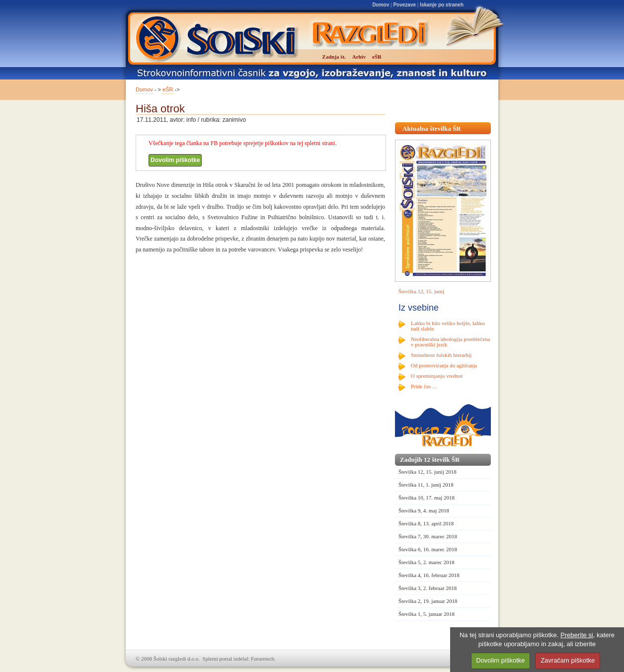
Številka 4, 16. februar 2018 (429, 575)
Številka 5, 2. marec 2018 (426, 562)
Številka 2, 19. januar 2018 (428, 601)
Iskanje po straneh (442, 5)
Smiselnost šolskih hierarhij (441, 355)
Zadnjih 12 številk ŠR (430, 460)
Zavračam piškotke (568, 660)
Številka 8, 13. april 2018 (426, 523)
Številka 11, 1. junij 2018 (426, 485)
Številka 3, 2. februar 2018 (428, 588)
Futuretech (263, 659)
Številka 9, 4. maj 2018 (424, 510)
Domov (381, 5)
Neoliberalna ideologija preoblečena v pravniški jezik (450, 342)
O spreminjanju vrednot (437, 376)
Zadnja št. (334, 57)
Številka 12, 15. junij (421, 291)
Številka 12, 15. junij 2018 (428, 472)
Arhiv (359, 57)
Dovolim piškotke (175, 160)
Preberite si (577, 635)
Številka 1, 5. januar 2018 (427, 614)
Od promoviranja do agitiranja (444, 365)
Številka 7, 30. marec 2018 (428, 536)
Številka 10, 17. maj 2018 (427, 498)
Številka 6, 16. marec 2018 (428, 549)
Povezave (404, 5)
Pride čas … (424, 386)
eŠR (168, 89)
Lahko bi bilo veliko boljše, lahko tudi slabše (448, 326)
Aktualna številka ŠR (432, 128)
